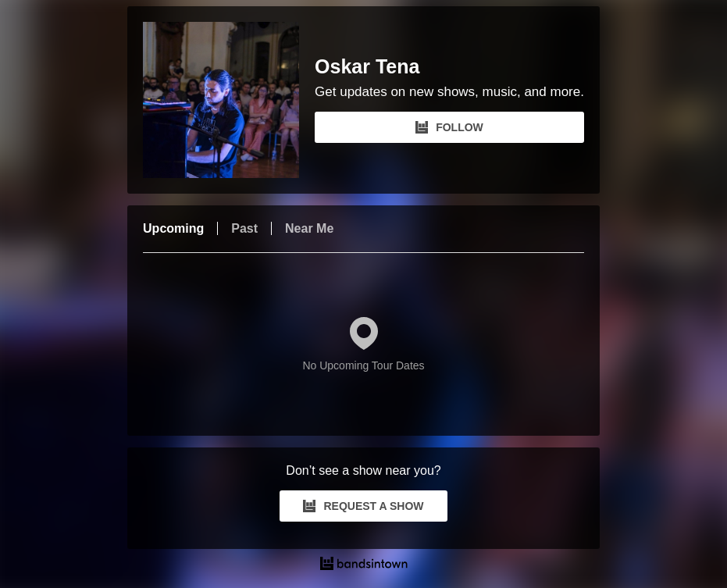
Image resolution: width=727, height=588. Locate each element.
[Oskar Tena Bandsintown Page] (229, 100)
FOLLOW (449, 127)
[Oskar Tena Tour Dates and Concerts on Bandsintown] (363, 565)
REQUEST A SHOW (363, 506)
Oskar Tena (367, 67)
